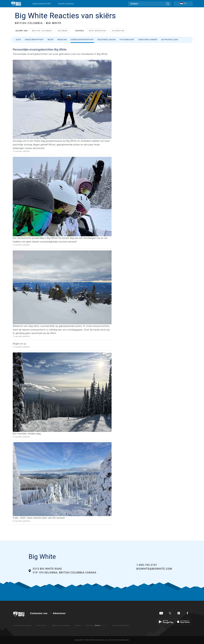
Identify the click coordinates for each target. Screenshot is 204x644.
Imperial (104, 625)
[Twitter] (170, 613)
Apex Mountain (98, 31)
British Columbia (42, 31)
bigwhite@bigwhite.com (154, 569)
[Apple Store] (183, 622)
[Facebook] (188, 613)
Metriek (98, 625)
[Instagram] (179, 613)
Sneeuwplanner (148, 40)
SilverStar (118, 31)
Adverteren (59, 613)
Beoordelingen (107, 40)
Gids (18, 40)
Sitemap (78, 625)
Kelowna (63, 31)
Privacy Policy (42, 625)
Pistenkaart (127, 40)
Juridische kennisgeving (22, 625)
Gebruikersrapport (82, 40)
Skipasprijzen (170, 40)
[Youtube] (161, 613)
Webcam (62, 40)
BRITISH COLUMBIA (29, 23)
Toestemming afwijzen (121, 625)
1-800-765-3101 (147, 565)
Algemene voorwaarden (61, 625)
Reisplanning (66, 4)
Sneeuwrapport (42, 4)
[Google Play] (166, 622)
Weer (51, 40)
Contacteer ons (39, 613)
